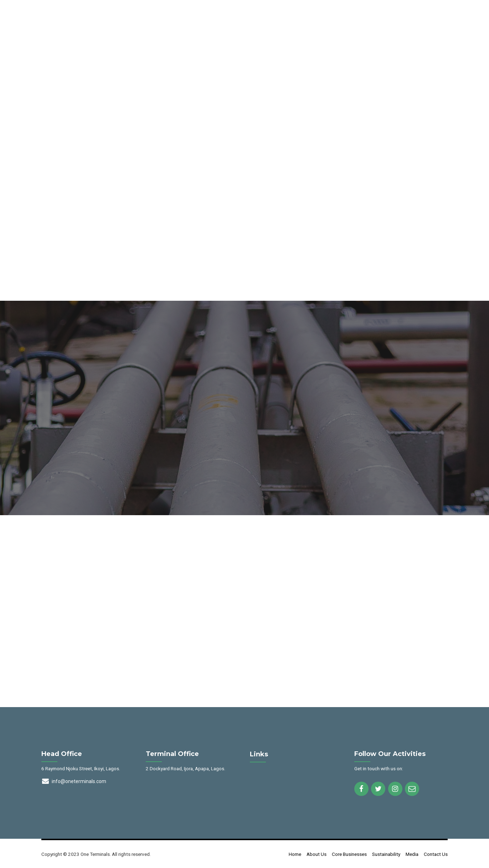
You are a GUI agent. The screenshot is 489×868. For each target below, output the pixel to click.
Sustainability (386, 854)
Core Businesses (349, 854)
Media (412, 854)
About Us (316, 854)
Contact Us (436, 854)
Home (295, 854)
